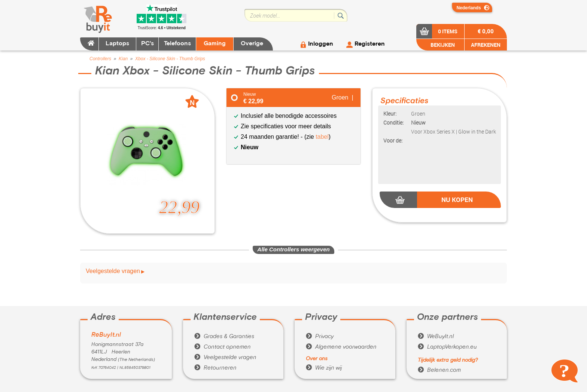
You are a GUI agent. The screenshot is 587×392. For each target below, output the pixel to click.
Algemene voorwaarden (341, 347)
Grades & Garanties (224, 337)
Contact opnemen (223, 347)
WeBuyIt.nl (436, 337)
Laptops (117, 44)
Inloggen (321, 44)
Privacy (320, 337)
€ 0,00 (486, 31)
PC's (147, 44)
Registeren (370, 44)
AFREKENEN (486, 45)
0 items (448, 31)
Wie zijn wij (324, 368)
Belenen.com (439, 370)
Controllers (100, 59)
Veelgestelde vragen (113, 271)
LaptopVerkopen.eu (447, 347)
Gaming (215, 44)
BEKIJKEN (442, 45)
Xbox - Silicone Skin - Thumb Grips (170, 59)
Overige (252, 44)
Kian (123, 59)
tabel (322, 137)
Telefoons (177, 44)
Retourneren (215, 368)
